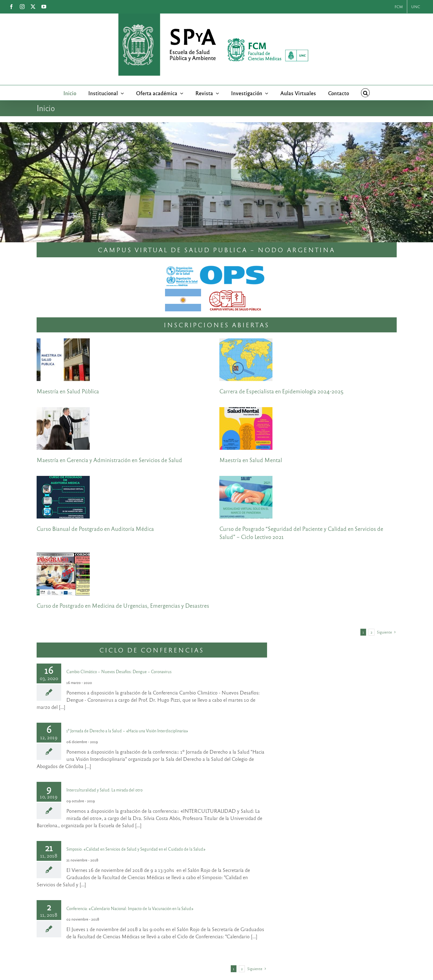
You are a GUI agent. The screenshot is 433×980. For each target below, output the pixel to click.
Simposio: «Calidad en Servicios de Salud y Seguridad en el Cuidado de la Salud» (136, 849)
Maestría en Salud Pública (68, 391)
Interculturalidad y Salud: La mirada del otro (104, 790)
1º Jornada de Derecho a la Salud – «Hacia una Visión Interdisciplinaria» (127, 731)
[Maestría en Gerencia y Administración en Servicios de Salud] (115, 386)
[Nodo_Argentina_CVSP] (217, 266)
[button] (365, 93)
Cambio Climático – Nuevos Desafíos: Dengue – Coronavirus (119, 671)
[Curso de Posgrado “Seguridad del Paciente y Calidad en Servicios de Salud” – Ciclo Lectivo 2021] (181, 461)
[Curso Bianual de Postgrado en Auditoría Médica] (167, 430)
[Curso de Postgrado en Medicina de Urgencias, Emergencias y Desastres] (89, 510)
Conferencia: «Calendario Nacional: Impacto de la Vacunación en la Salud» (130, 908)
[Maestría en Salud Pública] (63, 342)
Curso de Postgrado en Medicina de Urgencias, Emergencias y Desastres (149, 560)
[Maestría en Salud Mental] (259, 386)
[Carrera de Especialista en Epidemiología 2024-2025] (207, 342)
